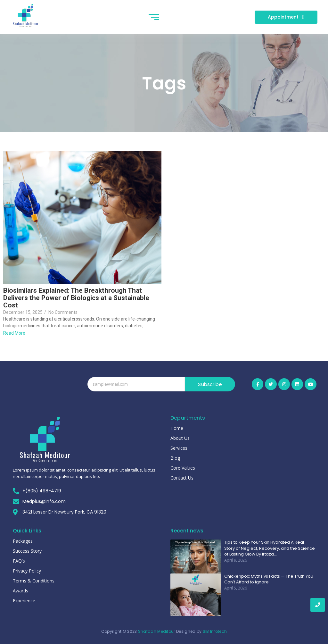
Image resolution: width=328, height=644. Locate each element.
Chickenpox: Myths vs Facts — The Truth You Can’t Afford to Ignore (269, 579)
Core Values (183, 468)
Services (179, 448)
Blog (175, 458)
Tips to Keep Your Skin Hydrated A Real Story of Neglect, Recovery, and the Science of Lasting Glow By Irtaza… (270, 548)
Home (177, 428)
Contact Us (182, 478)
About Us (180, 438)
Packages (23, 541)
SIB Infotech (215, 631)
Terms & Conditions (34, 581)
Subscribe (210, 384)
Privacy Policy (27, 571)
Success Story (27, 551)
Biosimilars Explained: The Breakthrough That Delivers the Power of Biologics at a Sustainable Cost (76, 298)
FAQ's (19, 561)
